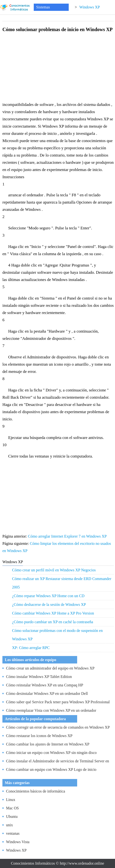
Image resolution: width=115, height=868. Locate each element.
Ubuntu (12, 817)
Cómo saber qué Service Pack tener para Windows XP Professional (58, 702)
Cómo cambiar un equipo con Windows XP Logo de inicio (51, 769)
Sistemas (43, 7)
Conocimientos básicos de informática (36, 791)
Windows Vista (18, 842)
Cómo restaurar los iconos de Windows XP (39, 736)
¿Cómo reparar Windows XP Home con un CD (48, 596)
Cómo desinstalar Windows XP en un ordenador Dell (47, 694)
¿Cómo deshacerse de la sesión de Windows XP (49, 605)
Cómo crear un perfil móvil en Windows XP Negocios (54, 570)
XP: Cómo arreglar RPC (31, 648)
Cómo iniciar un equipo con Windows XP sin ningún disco (51, 753)
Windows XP (90, 7)
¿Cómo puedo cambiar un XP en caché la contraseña (53, 622)
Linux (11, 800)
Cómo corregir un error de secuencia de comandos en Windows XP (58, 727)
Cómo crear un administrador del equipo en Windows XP (50, 668)
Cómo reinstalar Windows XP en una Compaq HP (45, 685)
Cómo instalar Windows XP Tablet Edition (39, 677)
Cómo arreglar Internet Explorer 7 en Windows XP (68, 536)
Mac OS (12, 808)
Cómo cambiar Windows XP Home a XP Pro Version (53, 613)
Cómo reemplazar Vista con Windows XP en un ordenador (51, 710)
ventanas (13, 833)
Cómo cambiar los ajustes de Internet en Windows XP (48, 744)
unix (9, 825)
